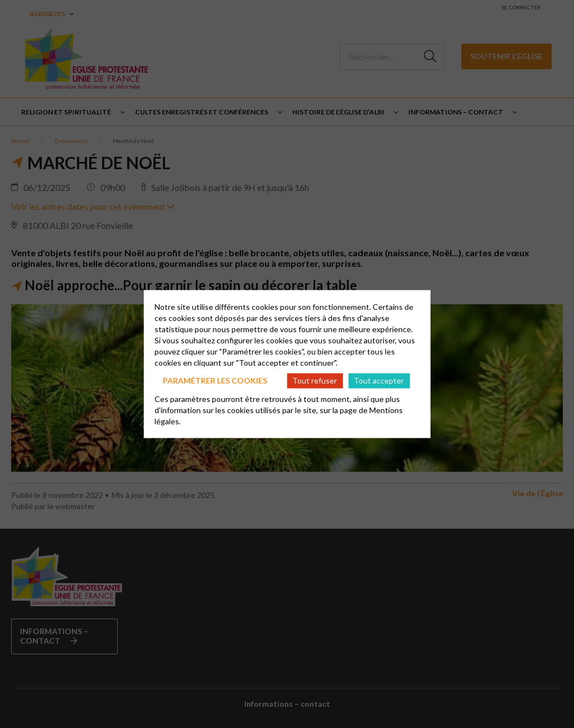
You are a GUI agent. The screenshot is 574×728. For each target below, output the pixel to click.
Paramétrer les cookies (215, 380)
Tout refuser (315, 380)
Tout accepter (379, 380)
